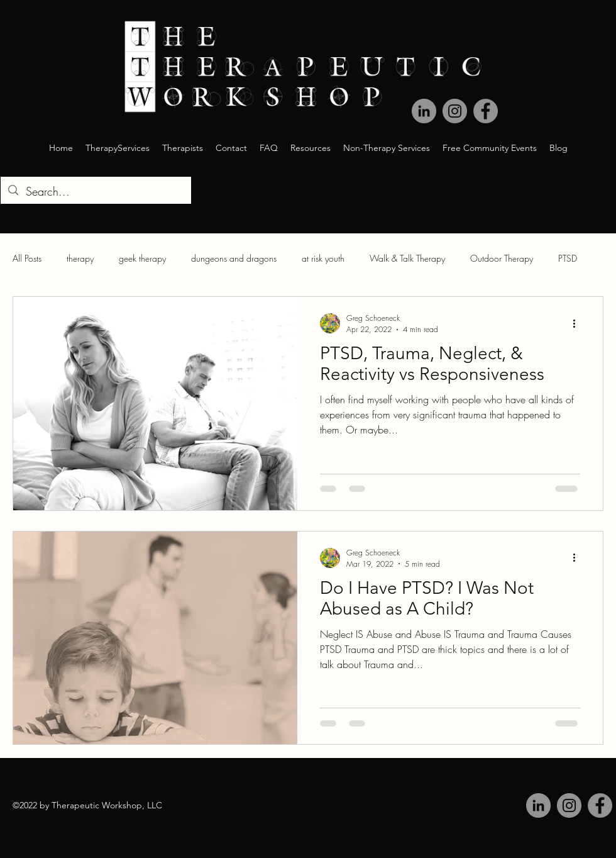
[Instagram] (569, 805)
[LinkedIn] (538, 805)
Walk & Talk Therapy (407, 258)
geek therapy (142, 258)
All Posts (27, 258)
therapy (80, 258)
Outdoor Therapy (502, 258)
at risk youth (323, 258)
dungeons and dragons (234, 258)
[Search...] (95, 192)
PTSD (568, 258)
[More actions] (578, 323)
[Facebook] (600, 805)
